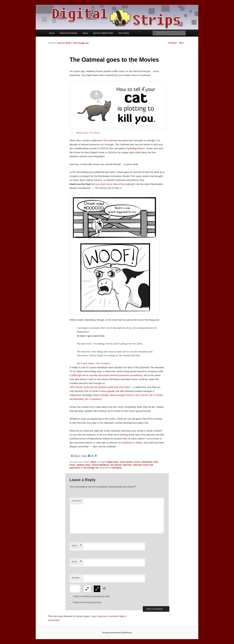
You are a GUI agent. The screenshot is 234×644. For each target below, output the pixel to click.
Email (77, 562)
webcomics (75, 468)
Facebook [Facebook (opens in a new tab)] (127, 443)
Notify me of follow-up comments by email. (92, 596)
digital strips (113, 462)
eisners (137, 462)
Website (76, 578)
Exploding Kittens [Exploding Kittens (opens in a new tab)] (135, 148)
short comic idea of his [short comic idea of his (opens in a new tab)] (112, 184)
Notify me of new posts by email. (87, 602)
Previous (171, 43)
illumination (147, 462)
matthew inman (83, 465)
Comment (76, 501)
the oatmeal (116, 465)
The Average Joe (81, 43)
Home (52, 33)
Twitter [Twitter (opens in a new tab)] (139, 443)
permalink (117, 468)
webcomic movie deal (143, 465)
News (94, 462)
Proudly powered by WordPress (117, 633)
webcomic (127, 465)
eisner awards (126, 462)
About (85, 33)
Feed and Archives (68, 33)
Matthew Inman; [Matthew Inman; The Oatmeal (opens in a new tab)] (83, 133)
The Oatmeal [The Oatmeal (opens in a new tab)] (110, 140)
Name (77, 546)
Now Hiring (124, 33)
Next (183, 43)
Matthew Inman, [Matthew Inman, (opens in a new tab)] (94, 364)
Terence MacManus (101, 465)
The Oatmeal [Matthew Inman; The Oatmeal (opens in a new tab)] (95, 133)
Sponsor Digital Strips (103, 33)
